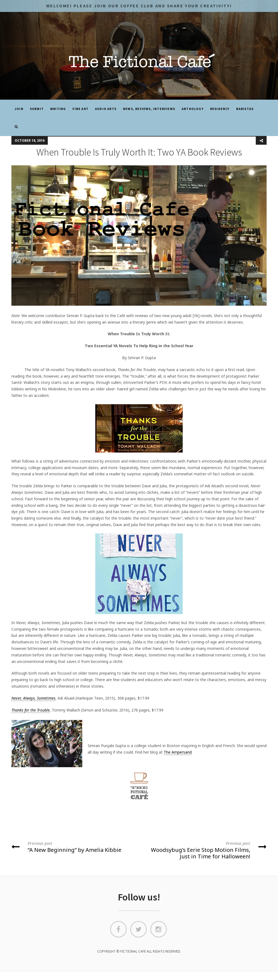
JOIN (19, 109)
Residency (220, 109)
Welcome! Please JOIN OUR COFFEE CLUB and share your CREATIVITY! (139, 6)
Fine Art (80, 109)
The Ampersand (178, 752)
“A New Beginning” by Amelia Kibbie (73, 847)
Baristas (245, 109)
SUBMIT (37, 109)
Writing (58, 109)
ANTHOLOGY (193, 109)
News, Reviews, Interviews (149, 109)
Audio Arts (106, 109)
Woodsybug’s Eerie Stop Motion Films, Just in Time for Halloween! (205, 850)
